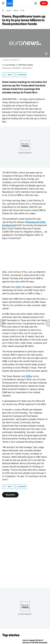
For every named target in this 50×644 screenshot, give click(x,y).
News (9, 10)
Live (44, 3)
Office (29, 376)
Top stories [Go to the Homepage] (11, 635)
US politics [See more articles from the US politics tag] (10, 495)
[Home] (3, 10)
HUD (18, 287)
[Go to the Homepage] (10, 3)
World (16, 10)
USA (23, 10)
